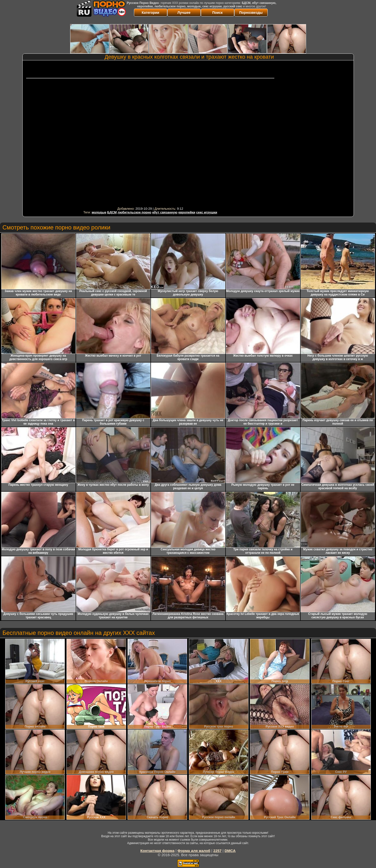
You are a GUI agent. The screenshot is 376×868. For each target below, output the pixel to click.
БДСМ (112, 212)
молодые (99, 212)
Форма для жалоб (194, 851)
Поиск (217, 13)
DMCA (230, 851)
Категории (150, 13)
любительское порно (135, 212)
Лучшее (184, 13)
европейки (187, 212)
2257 (217, 851)
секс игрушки (207, 212)
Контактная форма (157, 851)
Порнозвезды (251, 13)
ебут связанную (165, 212)
